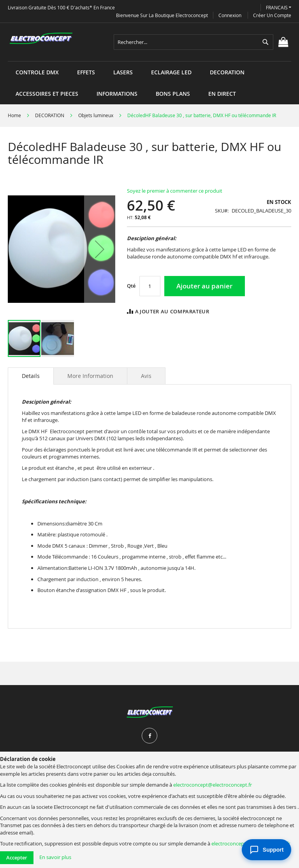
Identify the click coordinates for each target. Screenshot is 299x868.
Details (31, 376)
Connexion (230, 15)
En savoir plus (55, 857)
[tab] (31, 376)
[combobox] (193, 42)
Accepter (17, 857)
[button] (279, 8)
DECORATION (50, 115)
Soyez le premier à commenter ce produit (175, 191)
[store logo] (41, 39)
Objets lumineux (96, 115)
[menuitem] (37, 72)
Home (14, 115)
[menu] (149, 61)
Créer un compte (272, 15)
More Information (90, 376)
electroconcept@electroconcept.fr (213, 785)
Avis (146, 376)
